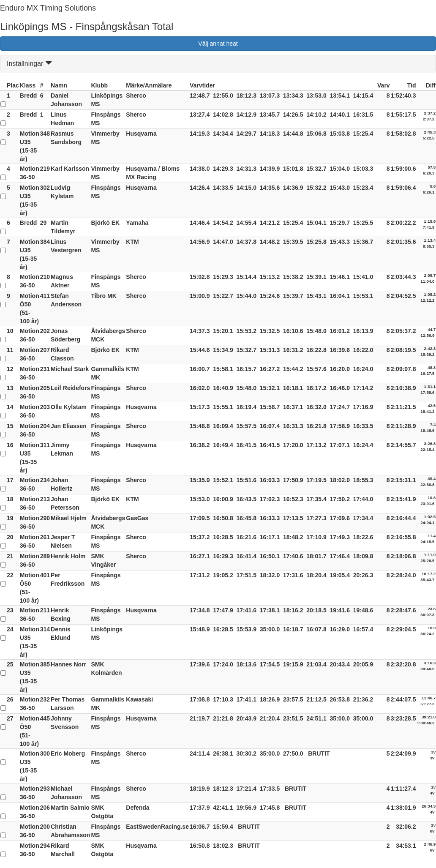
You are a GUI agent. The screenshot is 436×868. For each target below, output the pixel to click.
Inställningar (29, 64)
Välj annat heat (218, 44)
